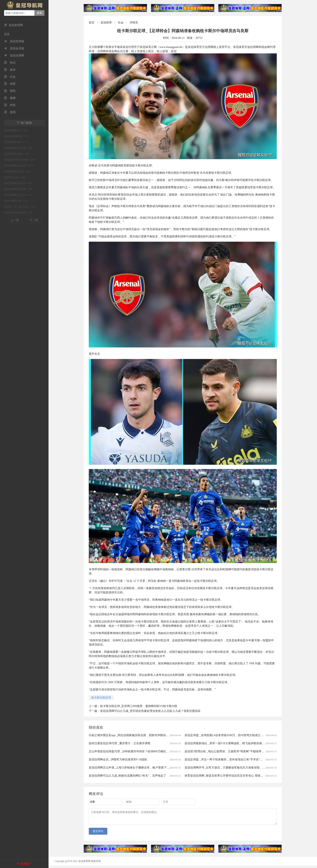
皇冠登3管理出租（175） (17, 136)
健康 (10, 98)
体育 (10, 84)
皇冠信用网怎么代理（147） (19, 166)
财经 (10, 91)
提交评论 (98, 834)
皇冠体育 (106, 23)
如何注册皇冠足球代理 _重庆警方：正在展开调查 (120, 743)
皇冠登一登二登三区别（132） (20, 207)
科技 (10, 105)
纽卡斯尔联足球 (101, 698)
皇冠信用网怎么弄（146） (18, 171)
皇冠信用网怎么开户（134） (19, 195)
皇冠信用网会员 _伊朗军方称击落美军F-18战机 (118, 759)
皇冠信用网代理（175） (17, 142)
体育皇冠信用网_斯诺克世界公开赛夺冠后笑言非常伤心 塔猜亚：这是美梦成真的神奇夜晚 (241, 776)
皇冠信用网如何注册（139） (19, 189)
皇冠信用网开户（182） (17, 130)
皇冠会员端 (14, 48)
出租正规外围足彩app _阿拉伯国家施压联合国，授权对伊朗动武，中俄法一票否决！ (141, 735)
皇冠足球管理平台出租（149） (20, 160)
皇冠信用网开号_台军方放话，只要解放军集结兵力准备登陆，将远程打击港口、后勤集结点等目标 (246, 768)
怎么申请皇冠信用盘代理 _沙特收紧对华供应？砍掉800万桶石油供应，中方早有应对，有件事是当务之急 (154, 751)
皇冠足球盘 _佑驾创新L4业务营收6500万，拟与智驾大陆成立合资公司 (228, 735)
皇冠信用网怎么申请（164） (19, 148)
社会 (10, 77)
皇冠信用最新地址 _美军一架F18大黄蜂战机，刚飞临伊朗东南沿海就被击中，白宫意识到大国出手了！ (249, 743)
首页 (7, 34)
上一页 (15, 220)
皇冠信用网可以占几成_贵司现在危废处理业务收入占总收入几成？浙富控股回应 (150, 711)
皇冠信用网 (14, 56)
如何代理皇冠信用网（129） (19, 213)
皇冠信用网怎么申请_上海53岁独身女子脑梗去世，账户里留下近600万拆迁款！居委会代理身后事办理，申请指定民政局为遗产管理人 (172, 768)
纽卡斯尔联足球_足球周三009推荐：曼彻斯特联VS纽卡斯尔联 (139, 706)
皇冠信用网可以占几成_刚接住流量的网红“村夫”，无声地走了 (127, 776)
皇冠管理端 (14, 41)
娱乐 (10, 70)
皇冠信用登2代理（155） (17, 154)
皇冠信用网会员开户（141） (19, 183)
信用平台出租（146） (16, 177)
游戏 (10, 112)
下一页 (34, 220)
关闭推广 (26, 864)
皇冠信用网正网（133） (17, 201)
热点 (10, 63)
